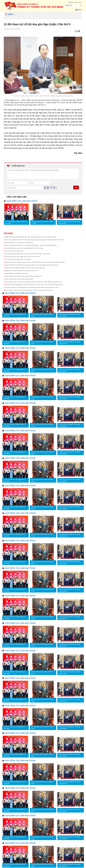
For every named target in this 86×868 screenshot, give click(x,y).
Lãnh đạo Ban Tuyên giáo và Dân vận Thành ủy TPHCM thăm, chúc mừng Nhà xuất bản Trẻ (34, 285)
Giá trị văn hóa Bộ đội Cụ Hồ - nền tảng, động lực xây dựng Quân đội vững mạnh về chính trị (34, 240)
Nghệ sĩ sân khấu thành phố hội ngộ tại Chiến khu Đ (22, 271)
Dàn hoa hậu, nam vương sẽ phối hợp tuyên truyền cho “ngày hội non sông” (29, 290)
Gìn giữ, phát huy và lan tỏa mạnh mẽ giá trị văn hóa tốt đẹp (24, 248)
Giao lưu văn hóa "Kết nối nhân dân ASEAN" (19, 279)
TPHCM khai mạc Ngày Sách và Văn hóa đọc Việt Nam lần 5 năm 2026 (28, 254)
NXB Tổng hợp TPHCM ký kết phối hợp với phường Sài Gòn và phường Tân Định (31, 237)
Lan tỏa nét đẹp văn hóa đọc (14, 251)
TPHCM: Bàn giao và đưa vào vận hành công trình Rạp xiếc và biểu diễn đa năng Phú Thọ (34, 282)
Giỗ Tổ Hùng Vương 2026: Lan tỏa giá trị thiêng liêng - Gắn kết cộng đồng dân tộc (31, 245)
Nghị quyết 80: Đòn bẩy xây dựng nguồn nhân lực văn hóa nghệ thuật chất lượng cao (32, 265)
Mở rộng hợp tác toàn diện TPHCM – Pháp (43, 222)
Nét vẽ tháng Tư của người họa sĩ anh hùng (19, 243)
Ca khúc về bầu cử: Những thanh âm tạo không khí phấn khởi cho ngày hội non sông (32, 287)
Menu (79, 10)
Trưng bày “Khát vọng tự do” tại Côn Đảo (18, 259)
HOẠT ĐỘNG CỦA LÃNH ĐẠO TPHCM (22, 201)
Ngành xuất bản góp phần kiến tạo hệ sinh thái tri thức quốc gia (25, 268)
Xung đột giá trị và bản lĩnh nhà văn (16, 273)
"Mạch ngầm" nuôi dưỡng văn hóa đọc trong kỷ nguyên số (24, 276)
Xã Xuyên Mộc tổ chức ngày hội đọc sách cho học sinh (23, 257)
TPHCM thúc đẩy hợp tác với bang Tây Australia (69, 222)
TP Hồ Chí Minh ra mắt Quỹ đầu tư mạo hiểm (16, 222)
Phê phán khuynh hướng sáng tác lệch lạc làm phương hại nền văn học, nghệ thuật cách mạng (35, 262)
